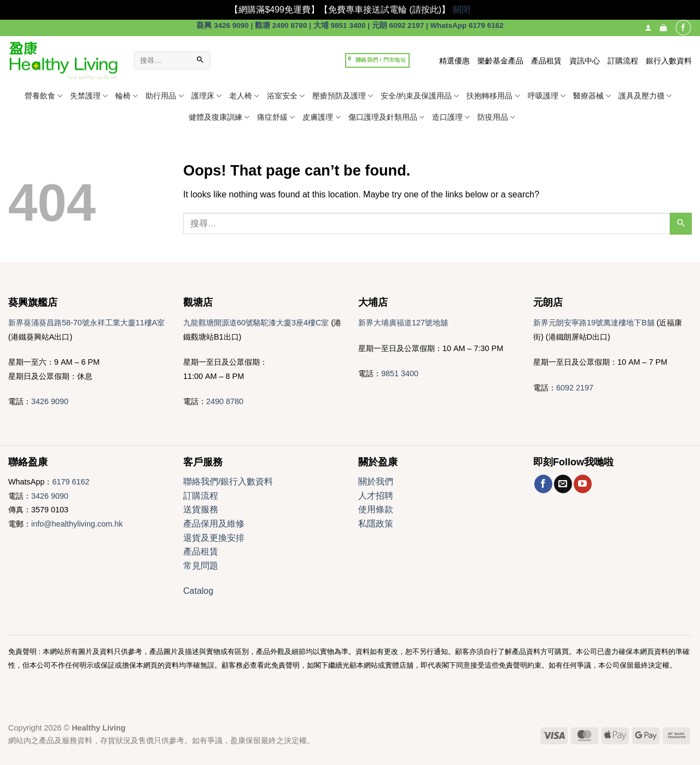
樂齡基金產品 (500, 61)
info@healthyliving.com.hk (77, 524)
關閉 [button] (462, 10)
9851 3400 (400, 373)
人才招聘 (376, 496)
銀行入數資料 (669, 61)
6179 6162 (71, 482)
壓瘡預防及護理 (343, 96)
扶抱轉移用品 (493, 96)
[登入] (648, 28)
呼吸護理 (547, 96)
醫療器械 (592, 96)
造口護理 (451, 117)
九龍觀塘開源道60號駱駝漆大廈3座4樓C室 (256, 323)
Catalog (198, 591)
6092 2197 (575, 388)
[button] (663, 28)
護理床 (206, 96)
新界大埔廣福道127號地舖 (403, 323)
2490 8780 (225, 401)
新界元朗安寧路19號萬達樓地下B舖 (594, 323)
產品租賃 (546, 61)
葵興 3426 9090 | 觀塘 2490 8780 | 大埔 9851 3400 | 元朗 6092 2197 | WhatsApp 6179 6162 (350, 25)
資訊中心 (585, 61)
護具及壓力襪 (645, 96)
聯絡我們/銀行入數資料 (228, 481)
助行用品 (164, 96)
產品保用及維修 (214, 524)
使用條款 (376, 509)
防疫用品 (496, 117)
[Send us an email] (563, 484)
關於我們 (376, 481)
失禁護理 (89, 96)
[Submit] (201, 61)
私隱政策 (376, 524)
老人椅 (244, 96)
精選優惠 (454, 61)
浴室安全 (286, 96)
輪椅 (127, 96)
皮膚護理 (321, 117)
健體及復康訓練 (219, 117)
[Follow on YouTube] (583, 484)
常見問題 (201, 566)
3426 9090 (50, 401)
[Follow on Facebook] (683, 28)
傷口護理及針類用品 (386, 117)
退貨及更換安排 (214, 538)
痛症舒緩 (276, 117)
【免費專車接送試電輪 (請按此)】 (385, 10)
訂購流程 (623, 61)
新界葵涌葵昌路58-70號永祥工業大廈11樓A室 (86, 323)
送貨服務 (201, 509)
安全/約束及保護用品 (420, 96)
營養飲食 (43, 96)
